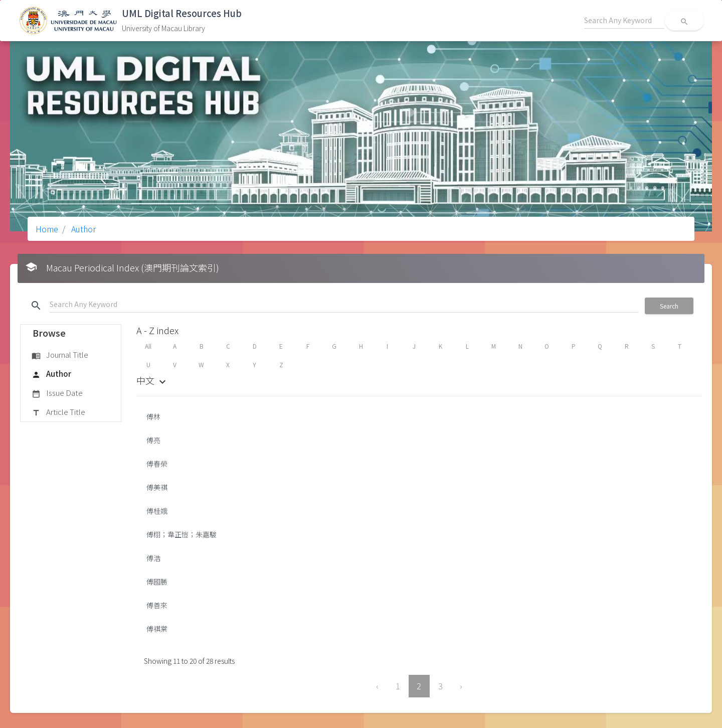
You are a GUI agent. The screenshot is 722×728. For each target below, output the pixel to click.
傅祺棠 (157, 629)
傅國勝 (157, 581)
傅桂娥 (157, 511)
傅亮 (153, 440)
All (148, 346)
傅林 (153, 416)
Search (669, 306)
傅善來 (157, 605)
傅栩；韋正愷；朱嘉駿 (182, 534)
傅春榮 (157, 464)
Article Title (58, 412)
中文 (152, 380)
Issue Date (57, 393)
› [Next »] (461, 686)
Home (47, 229)
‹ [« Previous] (377, 686)
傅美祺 (157, 487)
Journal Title (60, 355)
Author (82, 229)
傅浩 (153, 558)
